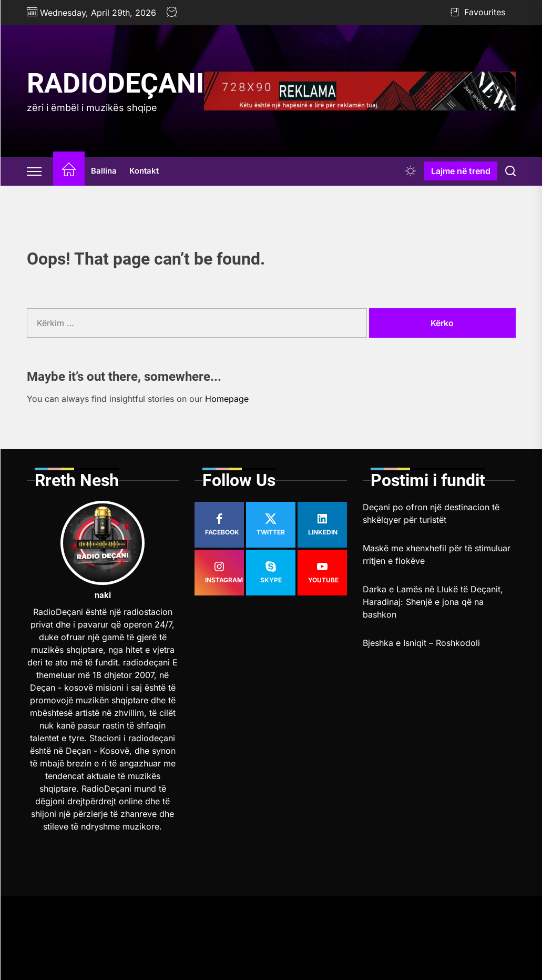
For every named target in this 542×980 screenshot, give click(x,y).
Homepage (227, 399)
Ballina (104, 171)
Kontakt (144, 171)
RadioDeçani (115, 83)
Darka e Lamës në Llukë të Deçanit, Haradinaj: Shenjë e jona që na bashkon (433, 602)
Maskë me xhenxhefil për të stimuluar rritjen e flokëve (437, 554)
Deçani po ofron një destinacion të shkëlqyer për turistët (431, 513)
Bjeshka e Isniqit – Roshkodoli (421, 643)
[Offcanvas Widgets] (35, 171)
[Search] (510, 171)
